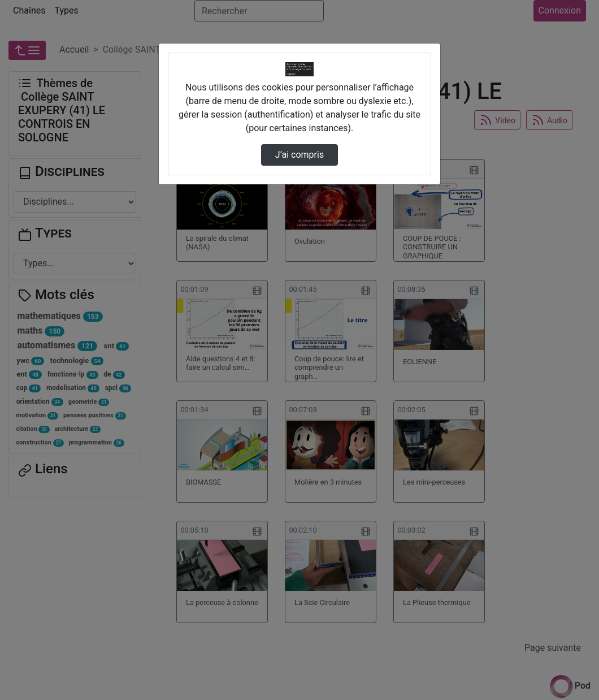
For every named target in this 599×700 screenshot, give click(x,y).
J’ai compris (299, 155)
